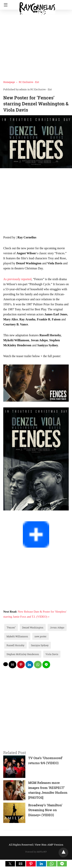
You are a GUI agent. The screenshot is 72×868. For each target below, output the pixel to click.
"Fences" (11, 627)
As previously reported (17, 279)
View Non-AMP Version (49, 845)
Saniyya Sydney (40, 645)
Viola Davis (52, 654)
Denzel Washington (33, 627)
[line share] (46, 665)
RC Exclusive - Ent (29, 82)
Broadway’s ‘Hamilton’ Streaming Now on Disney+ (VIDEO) (45, 810)
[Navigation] (5, 5)
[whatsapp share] (38, 665)
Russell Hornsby (15, 645)
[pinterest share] (21, 665)
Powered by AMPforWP (36, 852)
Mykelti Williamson (17, 636)
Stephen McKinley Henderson (23, 654)
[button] (10, 864)
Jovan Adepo (57, 627)
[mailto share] (12, 665)
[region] (36, 202)
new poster (41, 636)
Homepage (9, 82)
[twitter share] (6, 664)
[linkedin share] (29, 665)
